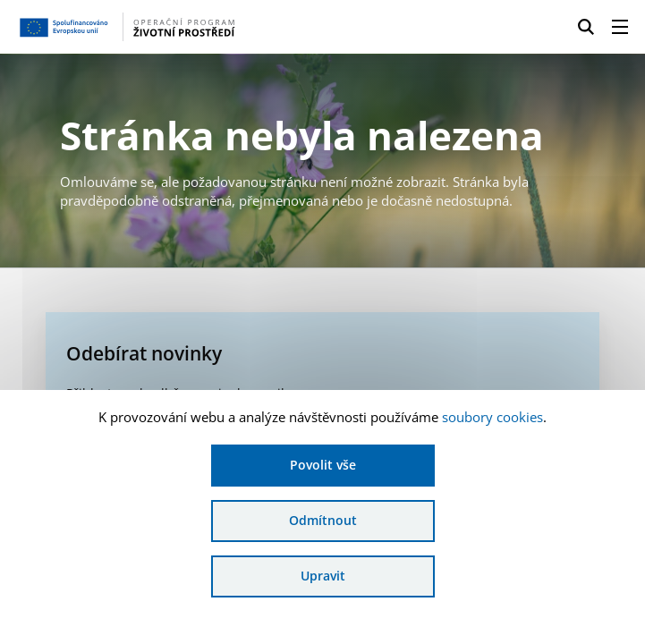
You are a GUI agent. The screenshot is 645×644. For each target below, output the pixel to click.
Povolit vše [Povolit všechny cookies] (323, 465)
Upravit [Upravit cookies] (323, 576)
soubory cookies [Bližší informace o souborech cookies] (492, 417)
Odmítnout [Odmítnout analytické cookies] (323, 520)
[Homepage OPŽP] (153, 27)
